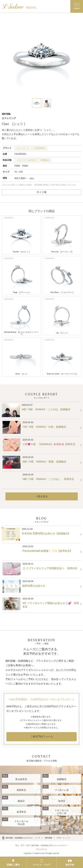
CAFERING (40, 148)
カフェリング (23, 148)
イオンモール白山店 (26, 160)
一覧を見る (42, 496)
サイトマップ (42, 849)
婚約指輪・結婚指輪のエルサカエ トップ (21, 838)
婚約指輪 (48, 838)
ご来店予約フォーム (42, 737)
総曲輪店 (45, 160)
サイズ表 (42, 192)
